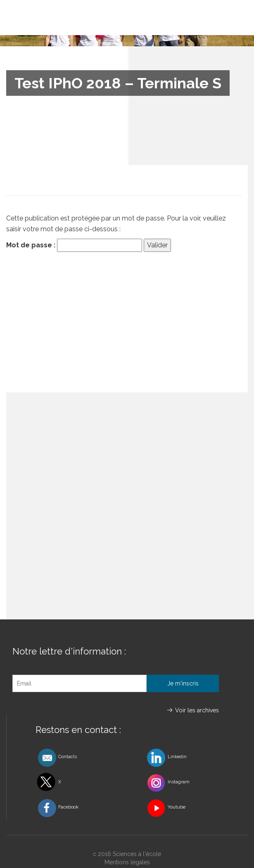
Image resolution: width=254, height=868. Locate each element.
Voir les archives (197, 710)
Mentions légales (127, 862)
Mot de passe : (74, 245)
